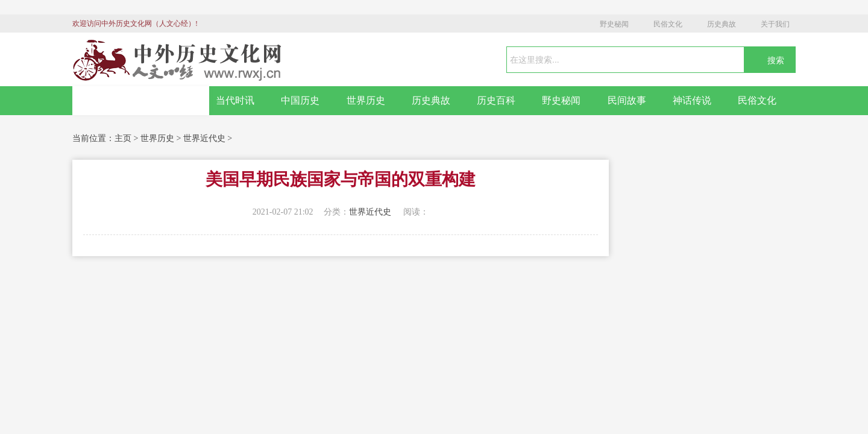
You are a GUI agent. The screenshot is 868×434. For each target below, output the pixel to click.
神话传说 (692, 100)
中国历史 (300, 100)
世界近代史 (204, 138)
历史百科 (496, 100)
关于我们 (775, 24)
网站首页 (141, 101)
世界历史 (366, 100)
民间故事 (627, 100)
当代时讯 (235, 100)
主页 (123, 138)
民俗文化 (668, 24)
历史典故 (722, 24)
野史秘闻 (614, 24)
